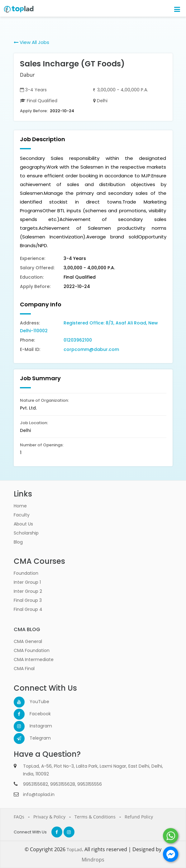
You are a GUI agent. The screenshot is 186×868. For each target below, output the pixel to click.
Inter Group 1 (27, 582)
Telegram (35, 738)
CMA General (28, 641)
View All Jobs (31, 42)
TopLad (74, 849)
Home (20, 506)
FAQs (19, 817)
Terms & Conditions (95, 817)
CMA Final (24, 669)
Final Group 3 (28, 600)
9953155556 (90, 784)
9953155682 (36, 784)
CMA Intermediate (34, 659)
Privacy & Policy (49, 817)
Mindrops (93, 860)
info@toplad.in (39, 794)
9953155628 (63, 784)
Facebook (35, 714)
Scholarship (26, 533)
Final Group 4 (28, 609)
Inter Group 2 (28, 591)
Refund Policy (139, 817)
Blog (18, 542)
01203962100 (78, 340)
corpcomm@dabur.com (91, 349)
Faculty (22, 515)
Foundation (26, 573)
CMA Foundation (32, 650)
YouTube (35, 702)
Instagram (35, 726)
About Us (23, 524)
